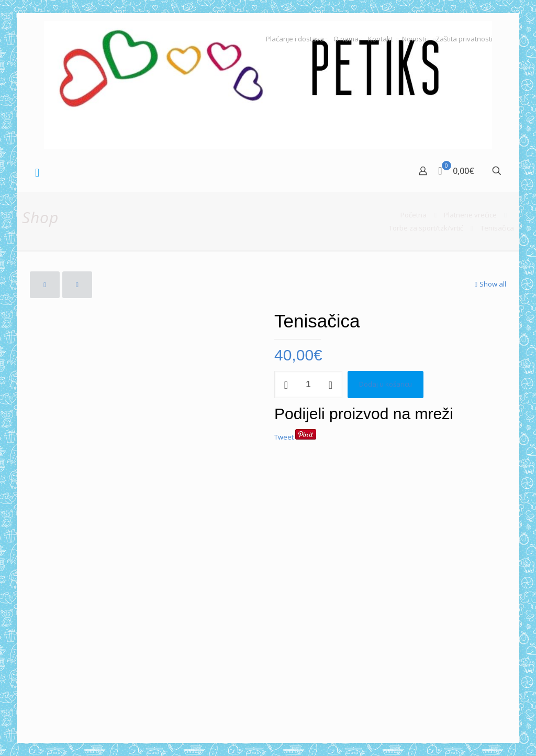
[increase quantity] (331, 385)
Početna (414, 215)
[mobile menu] (37, 172)
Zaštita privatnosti (464, 39)
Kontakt (380, 39)
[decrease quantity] (286, 385)
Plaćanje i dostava (295, 39)
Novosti (414, 39)
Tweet (284, 437)
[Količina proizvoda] (308, 385)
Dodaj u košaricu (386, 384)
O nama (346, 39)
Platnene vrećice (470, 215)
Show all (489, 284)
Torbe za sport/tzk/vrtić (426, 228)
